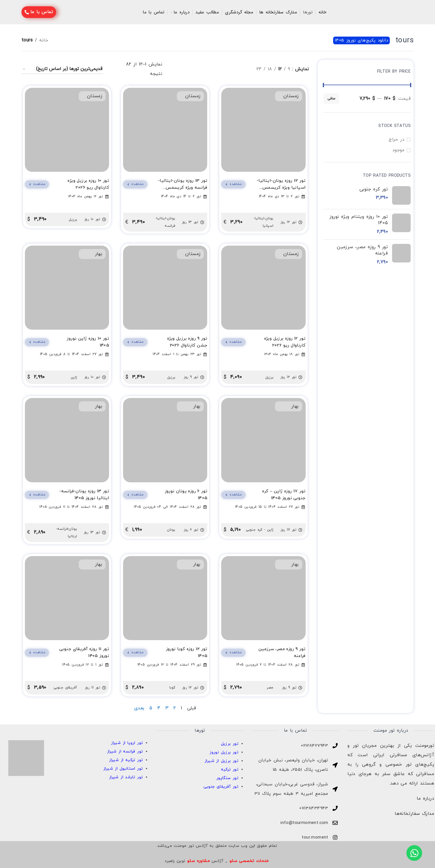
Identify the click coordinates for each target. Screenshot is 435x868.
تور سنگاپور (227, 778)
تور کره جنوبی (374, 189)
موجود (398, 150)
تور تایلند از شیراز (126, 777)
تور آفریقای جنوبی (221, 787)
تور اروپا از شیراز (127, 743)
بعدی (139, 708)
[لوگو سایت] (413, 12)
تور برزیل (230, 744)
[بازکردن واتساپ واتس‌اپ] (414, 853)
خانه (44, 40)
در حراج (397, 140)
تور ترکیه (230, 770)
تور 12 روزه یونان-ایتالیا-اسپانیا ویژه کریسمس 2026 (281, 188)
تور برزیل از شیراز (222, 761)
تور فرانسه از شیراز (125, 751)
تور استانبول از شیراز (123, 769)
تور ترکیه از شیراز (126, 760)
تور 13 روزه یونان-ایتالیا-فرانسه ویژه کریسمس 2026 (183, 188)
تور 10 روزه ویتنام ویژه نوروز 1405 (359, 220)
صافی (331, 99)
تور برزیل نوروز (224, 752)
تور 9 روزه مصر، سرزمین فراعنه (362, 250)
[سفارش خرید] (62, 69)
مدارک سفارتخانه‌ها (414, 814)
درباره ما (425, 799)
